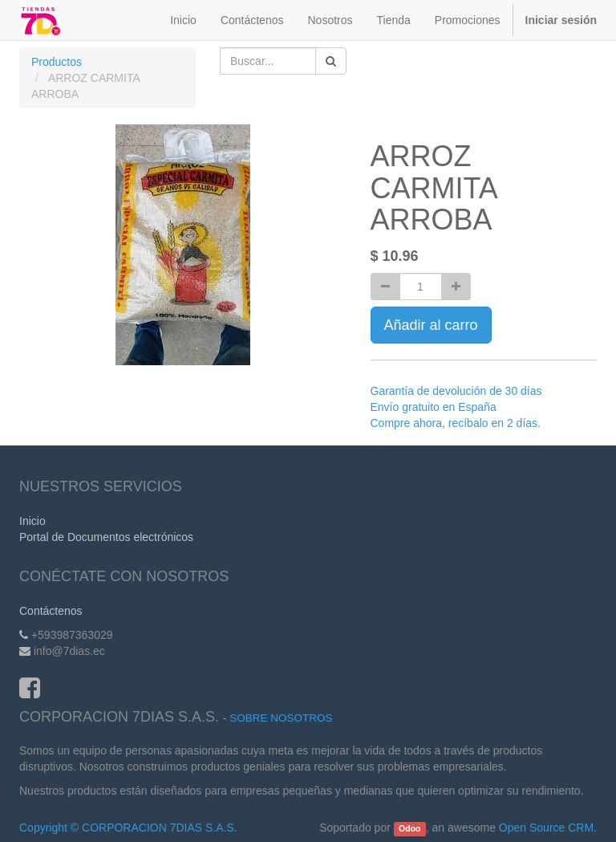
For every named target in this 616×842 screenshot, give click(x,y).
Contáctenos (51, 611)
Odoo (409, 828)
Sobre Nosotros (281, 718)
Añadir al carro (431, 325)
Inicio (32, 521)
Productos (57, 62)
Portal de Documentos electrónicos (106, 537)
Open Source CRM (546, 828)
